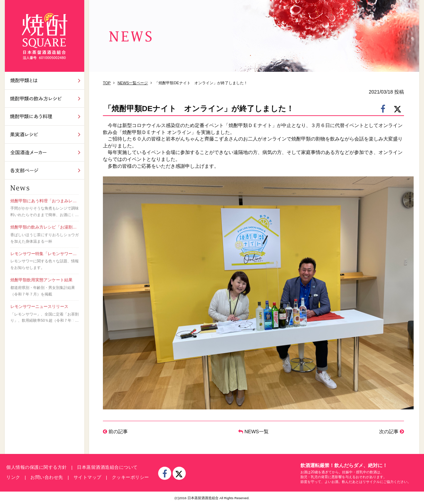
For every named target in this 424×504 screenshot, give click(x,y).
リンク (13, 477)
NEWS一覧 (253, 432)
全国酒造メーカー (45, 152)
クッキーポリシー (131, 477)
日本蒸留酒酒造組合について (107, 467)
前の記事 (115, 432)
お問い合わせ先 (47, 477)
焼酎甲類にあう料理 (45, 117)
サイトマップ (88, 477)
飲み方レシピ (45, 99)
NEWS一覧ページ (133, 83)
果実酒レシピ (45, 134)
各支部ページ (45, 170)
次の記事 (392, 432)
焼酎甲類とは (45, 81)
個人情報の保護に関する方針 (37, 467)
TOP (107, 83)
